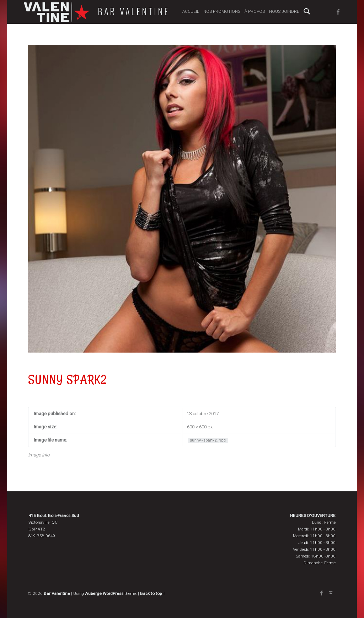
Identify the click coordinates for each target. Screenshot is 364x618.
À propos (255, 11)
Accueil (191, 11)
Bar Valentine (134, 11)
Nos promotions (222, 11)
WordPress (113, 593)
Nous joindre (284, 11)
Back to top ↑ (152, 593)
